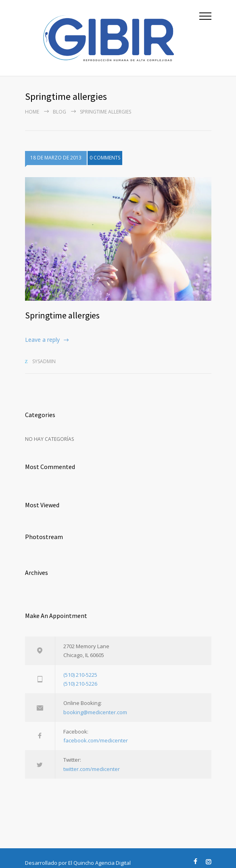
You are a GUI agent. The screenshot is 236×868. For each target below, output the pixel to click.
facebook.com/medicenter (96, 740)
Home (32, 112)
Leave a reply (42, 340)
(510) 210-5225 (80, 675)
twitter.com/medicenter (92, 769)
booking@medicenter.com (95, 712)
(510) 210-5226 (80, 684)
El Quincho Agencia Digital (99, 863)
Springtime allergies (62, 315)
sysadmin (44, 361)
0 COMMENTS (105, 160)
